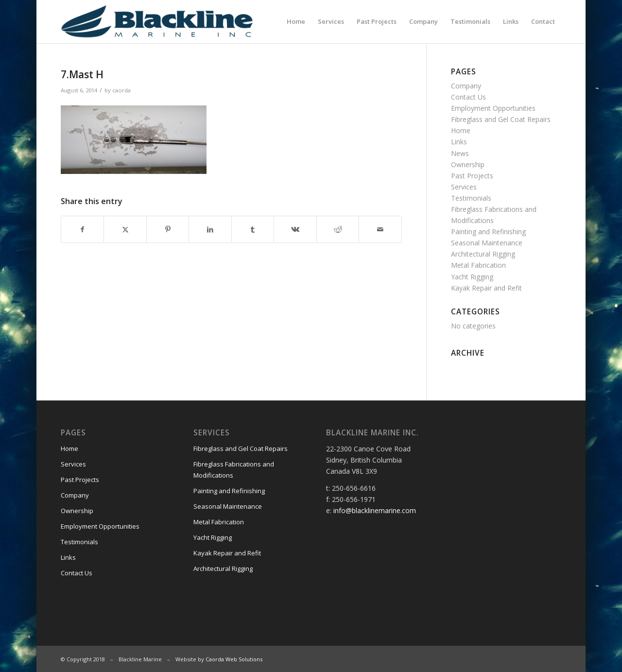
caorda (121, 90)
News (460, 153)
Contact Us (468, 97)
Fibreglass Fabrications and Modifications (234, 470)
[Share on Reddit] (338, 229)
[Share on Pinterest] (168, 229)
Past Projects (472, 176)
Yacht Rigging (472, 277)
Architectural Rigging (483, 254)
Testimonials (471, 198)
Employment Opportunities (493, 108)
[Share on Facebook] (82, 229)
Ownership (468, 164)
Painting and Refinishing (488, 232)
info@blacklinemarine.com (375, 510)
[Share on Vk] (295, 229)
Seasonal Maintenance (487, 243)
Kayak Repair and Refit (486, 288)
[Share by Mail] (380, 229)
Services (464, 187)
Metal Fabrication (478, 265)
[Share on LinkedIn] (210, 229)
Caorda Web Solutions (234, 659)
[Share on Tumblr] (253, 229)
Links (459, 142)
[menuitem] (296, 21)
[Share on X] (125, 229)
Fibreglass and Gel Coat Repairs (501, 119)
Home (461, 130)
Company (466, 86)
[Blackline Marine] (178, 21)
